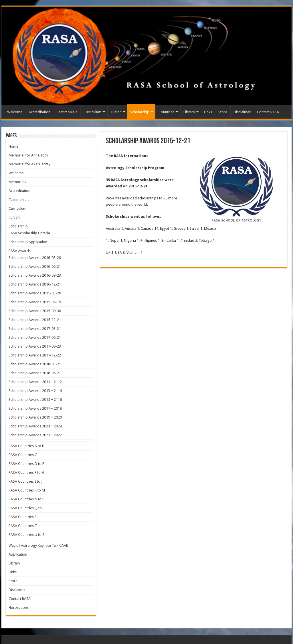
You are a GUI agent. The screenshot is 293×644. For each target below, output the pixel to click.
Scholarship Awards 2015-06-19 (35, 302)
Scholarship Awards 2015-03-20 (35, 293)
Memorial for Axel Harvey (29, 164)
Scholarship (140, 112)
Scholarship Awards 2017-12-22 (35, 355)
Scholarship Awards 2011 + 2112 (35, 382)
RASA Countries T (23, 526)
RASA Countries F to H (26, 472)
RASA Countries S (23, 517)
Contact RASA (268, 112)
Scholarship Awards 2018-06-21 (35, 373)
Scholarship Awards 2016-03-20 (35, 258)
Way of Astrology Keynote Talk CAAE (38, 545)
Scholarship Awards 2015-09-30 (35, 311)
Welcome (15, 112)
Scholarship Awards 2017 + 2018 (35, 408)
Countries (166, 112)
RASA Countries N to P (26, 499)
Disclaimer (242, 112)
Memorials (17, 182)
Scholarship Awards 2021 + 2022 (35, 435)
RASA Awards (20, 251)
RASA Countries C (23, 455)
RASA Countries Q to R (27, 508)
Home (13, 146)
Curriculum (92, 112)
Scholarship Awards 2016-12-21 (35, 284)
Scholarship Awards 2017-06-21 (35, 337)
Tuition (116, 112)
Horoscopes (19, 608)
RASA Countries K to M (27, 490)
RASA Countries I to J (25, 481)
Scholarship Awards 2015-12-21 (35, 320)
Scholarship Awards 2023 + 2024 (35, 426)
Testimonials (67, 112)
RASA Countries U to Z (27, 535)
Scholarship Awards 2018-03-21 (35, 364)
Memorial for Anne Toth (28, 155)
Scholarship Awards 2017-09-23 (35, 346)
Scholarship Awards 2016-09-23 (35, 275)
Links (208, 112)
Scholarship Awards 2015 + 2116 (35, 400)
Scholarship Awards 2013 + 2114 (35, 391)
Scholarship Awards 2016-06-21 (35, 266)
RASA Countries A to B (26, 446)
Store (223, 112)
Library (189, 112)
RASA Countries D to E (26, 464)
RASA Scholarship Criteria (29, 233)
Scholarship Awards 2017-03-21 (35, 329)
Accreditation (39, 112)
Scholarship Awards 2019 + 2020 (35, 417)
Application (18, 554)
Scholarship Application (28, 242)
